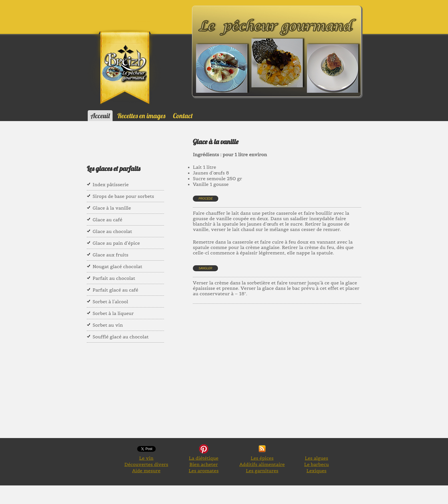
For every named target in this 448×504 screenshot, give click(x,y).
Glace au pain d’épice (116, 243)
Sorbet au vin (108, 325)
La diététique (204, 458)
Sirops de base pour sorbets (123, 196)
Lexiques (317, 471)
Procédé (206, 199)
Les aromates (204, 471)
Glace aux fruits (110, 255)
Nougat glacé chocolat (117, 266)
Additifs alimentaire (262, 464)
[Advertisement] (297, 342)
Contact (183, 116)
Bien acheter (204, 464)
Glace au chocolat (112, 231)
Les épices (262, 458)
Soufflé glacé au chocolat (121, 337)
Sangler (205, 268)
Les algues (316, 458)
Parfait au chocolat (114, 278)
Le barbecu (317, 464)
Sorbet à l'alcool (110, 302)
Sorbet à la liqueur (113, 313)
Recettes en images (141, 116)
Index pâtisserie (111, 184)
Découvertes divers (146, 464)
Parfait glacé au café (115, 290)
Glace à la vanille (112, 208)
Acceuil (100, 116)
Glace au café (107, 220)
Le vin (146, 458)
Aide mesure (146, 471)
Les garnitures (262, 471)
